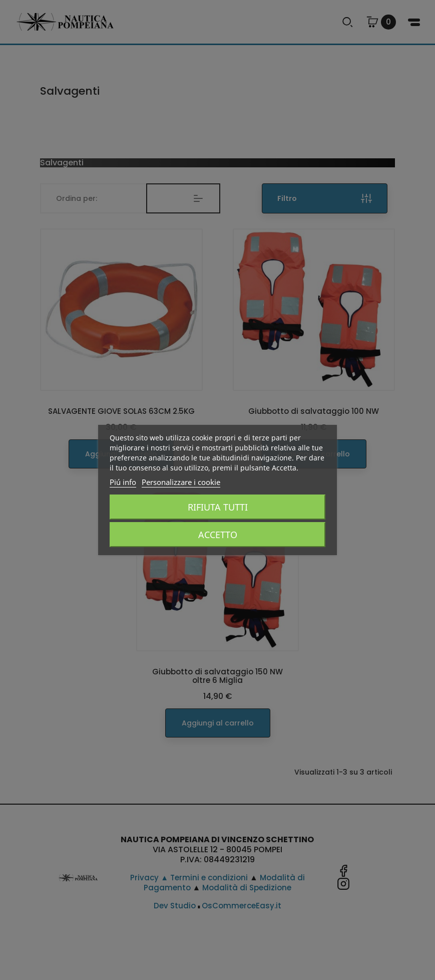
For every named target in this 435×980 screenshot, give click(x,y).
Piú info (123, 482)
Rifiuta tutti (218, 507)
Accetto (218, 535)
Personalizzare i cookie (181, 482)
